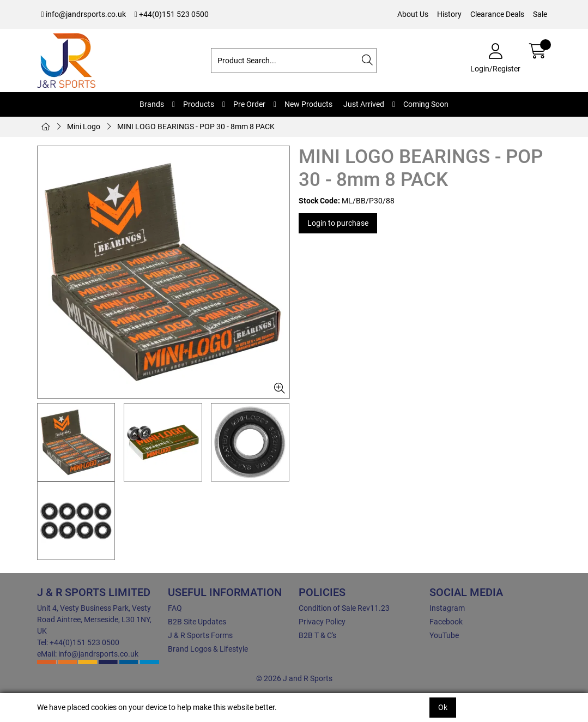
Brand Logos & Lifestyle (208, 649)
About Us (413, 14)
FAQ (175, 608)
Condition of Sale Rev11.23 (344, 608)
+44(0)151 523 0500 (172, 14)
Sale (540, 14)
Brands (152, 104)
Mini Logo (84, 127)
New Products (308, 104)
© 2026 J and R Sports (294, 678)
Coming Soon (426, 104)
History (449, 14)
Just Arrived (364, 104)
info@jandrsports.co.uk (84, 14)
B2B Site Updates (197, 622)
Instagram (447, 608)
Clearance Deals (497, 14)
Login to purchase (338, 223)
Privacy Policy (322, 622)
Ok (443, 707)
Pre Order (249, 104)
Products (199, 104)
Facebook (446, 622)
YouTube (444, 635)
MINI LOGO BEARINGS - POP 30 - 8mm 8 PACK (196, 127)
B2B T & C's (317, 635)
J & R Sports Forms (200, 635)
